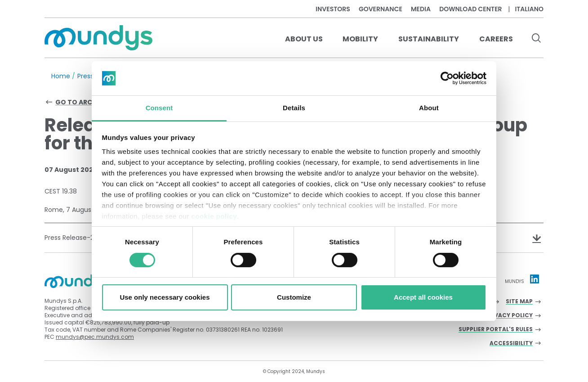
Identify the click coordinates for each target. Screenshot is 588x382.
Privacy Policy (509, 316)
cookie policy (214, 216)
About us (304, 39)
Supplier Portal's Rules (496, 330)
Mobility (360, 39)
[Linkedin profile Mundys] (535, 279)
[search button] (536, 39)
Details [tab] (294, 108)
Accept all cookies (423, 297)
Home (61, 76)
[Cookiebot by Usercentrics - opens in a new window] (447, 78)
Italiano (529, 9)
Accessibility (511, 344)
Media (421, 9)
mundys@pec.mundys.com (95, 337)
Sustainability (429, 39)
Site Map (519, 302)
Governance (381, 9)
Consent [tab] (159, 108)
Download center (470, 9)
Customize (294, 297)
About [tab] (429, 108)
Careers (496, 39)
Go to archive (81, 102)
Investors (333, 9)
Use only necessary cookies (165, 297)
